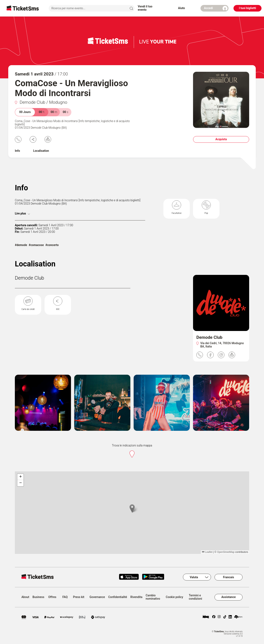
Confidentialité (118, 597)
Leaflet (207, 552)
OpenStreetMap (226, 552)
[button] (132, 508)
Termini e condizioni (195, 597)
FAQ (65, 597)
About (25, 597)
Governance (97, 597)
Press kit (79, 597)
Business (38, 597)
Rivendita (136, 597)
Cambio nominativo (153, 597)
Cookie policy (174, 597)
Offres (52, 597)
